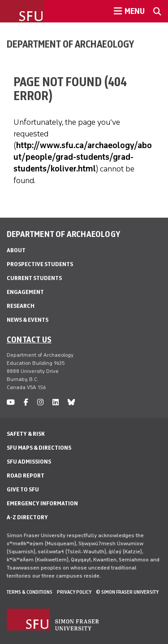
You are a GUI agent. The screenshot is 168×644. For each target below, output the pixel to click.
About (16, 250)
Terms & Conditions (30, 592)
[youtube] (11, 402)
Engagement (25, 292)
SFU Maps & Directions (39, 448)
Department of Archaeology (70, 44)
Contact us (29, 339)
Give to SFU (23, 489)
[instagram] (40, 402)
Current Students (34, 278)
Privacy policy (74, 592)
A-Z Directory (27, 517)
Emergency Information (42, 503)
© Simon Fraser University (127, 592)
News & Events (28, 320)
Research (21, 306)
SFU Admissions (29, 462)
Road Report (26, 475)
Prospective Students (40, 264)
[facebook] (26, 402)
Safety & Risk (26, 434)
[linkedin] (56, 402)
